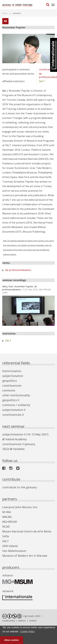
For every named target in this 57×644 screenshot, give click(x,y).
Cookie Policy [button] (27, 631)
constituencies (47, 69)
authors (22, 621)
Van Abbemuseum (14, 551)
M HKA (7, 512)
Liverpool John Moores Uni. (20, 507)
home (5, 13)
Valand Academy (16, 439)
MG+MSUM (9, 522)
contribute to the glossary (20, 487)
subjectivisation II (14, 410)
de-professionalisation (18, 270)
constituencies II (13, 415)
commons (9, 390)
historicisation (12, 371)
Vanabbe (19, 449)
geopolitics (10, 381)
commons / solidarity (16, 405)
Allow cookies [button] (12, 640)
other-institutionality (16, 395)
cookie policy (9, 621)
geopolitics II (11, 400)
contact (33, 621)
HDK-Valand (10, 546)
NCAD (6, 527)
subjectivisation (13, 376)
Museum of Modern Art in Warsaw (25, 556)
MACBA (7, 517)
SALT (42, 81)
